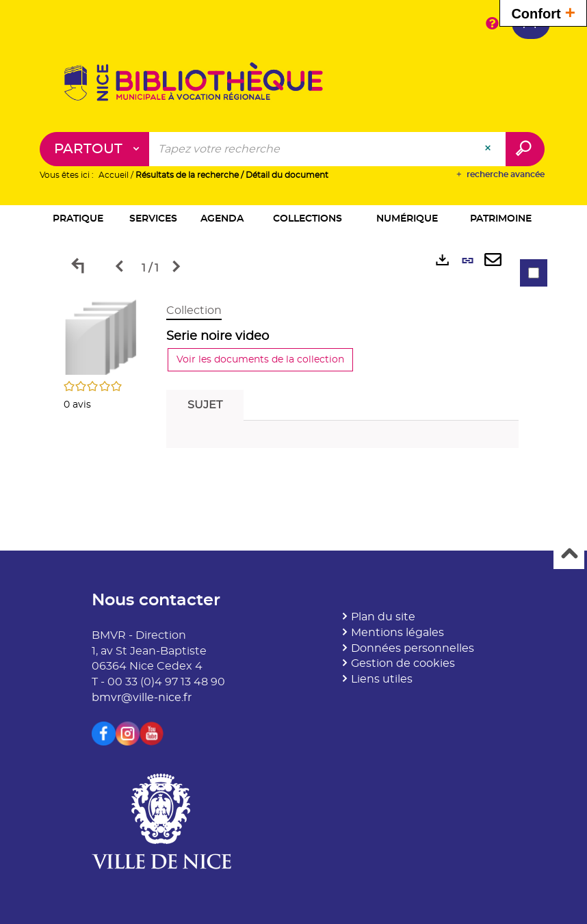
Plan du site (383, 617)
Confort (543, 12)
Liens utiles (382, 679)
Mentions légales (397, 633)
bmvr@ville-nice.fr (142, 698)
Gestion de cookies (403, 663)
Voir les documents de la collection (260, 360)
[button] (78, 220)
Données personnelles (413, 648)
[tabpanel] (293, 379)
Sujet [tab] (205, 405)
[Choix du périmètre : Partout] (95, 149)
